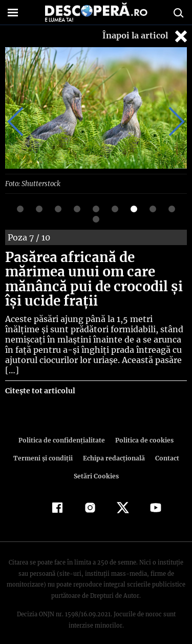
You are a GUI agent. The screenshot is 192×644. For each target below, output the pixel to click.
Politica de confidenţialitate (63, 429)
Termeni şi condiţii (44, 447)
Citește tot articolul (40, 380)
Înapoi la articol (146, 36)
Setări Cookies (96, 465)
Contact (165, 447)
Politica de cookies (143, 429)
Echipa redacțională (113, 447)
